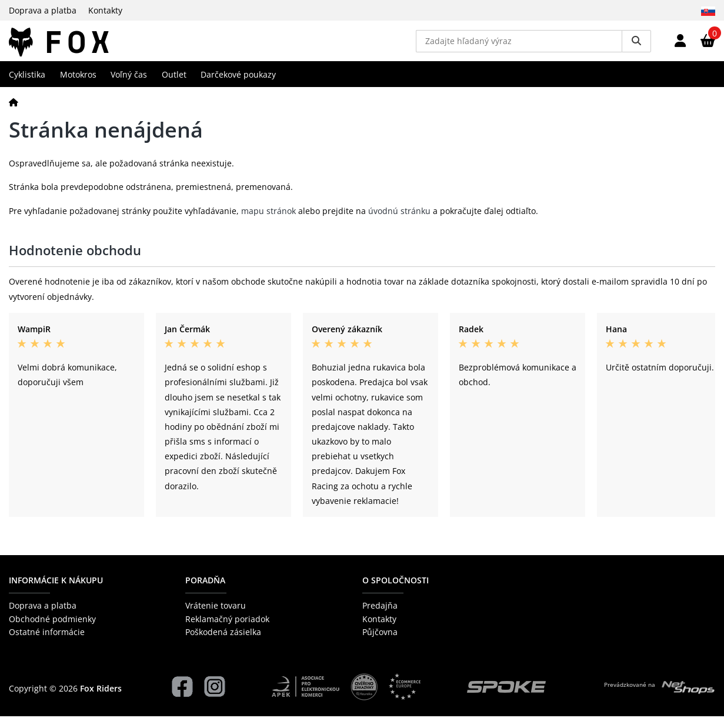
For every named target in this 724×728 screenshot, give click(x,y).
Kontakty (105, 10)
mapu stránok (268, 223)
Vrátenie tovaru (216, 618)
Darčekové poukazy (238, 86)
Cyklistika (27, 86)
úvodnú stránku (399, 223)
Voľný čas (129, 86)
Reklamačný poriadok (227, 631)
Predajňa (380, 618)
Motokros (78, 86)
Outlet (174, 86)
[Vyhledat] (636, 47)
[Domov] (14, 114)
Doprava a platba (43, 10)
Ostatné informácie (47, 644)
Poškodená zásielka (223, 644)
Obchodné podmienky (52, 631)
